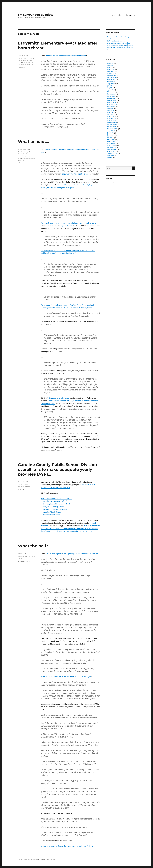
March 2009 (111, 117)
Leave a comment (24, 561)
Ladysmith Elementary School (55, 509)
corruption (29, 156)
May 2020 (110, 63)
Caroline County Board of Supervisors (26, 154)
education (26, 62)
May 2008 (110, 137)
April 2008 (111, 139)
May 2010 (110, 88)
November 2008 (112, 125)
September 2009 (112, 104)
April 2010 (110, 90)
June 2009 (111, 110)
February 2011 (112, 71)
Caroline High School (51, 515)
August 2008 (111, 131)
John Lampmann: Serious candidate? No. (120, 45)
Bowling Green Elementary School (57, 504)
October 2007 (111, 151)
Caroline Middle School (52, 512)
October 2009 (112, 102)
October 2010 (111, 80)
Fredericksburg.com (54, 554)
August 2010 (111, 84)
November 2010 (112, 78)
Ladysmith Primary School (54, 507)
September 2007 (112, 153)
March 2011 (111, 69)
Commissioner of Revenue (59, 398)
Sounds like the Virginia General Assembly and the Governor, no (66, 677)
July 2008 (110, 133)
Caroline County (23, 58)
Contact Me (130, 15)
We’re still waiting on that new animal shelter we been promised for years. (70, 223)
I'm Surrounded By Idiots (36, 15)
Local (31, 62)
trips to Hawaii (66, 226)
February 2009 (112, 119)
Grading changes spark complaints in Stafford (80, 554)
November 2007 (112, 149)
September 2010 (112, 82)
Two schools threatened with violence (71, 56)
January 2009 (111, 121)
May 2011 (110, 67)
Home (113, 15)
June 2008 (110, 135)
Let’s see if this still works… (116, 41)
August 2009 (111, 106)
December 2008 (112, 123)
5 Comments (22, 489)
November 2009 (112, 100)
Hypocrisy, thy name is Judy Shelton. (119, 43)
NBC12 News (51, 56)
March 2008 (111, 141)
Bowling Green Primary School (55, 501)
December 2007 (112, 147)
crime (20, 62)
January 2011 (111, 74)
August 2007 (111, 156)
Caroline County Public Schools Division (57, 498)
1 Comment (22, 67)
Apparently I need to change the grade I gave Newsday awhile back (67, 846)
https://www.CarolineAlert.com (75, 174)
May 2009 (110, 112)
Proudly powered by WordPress (45, 859)
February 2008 (112, 143)
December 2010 (112, 76)
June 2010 (110, 86)
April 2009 (111, 115)
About (121, 15)
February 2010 (112, 94)
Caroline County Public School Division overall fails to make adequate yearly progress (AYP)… (57, 469)
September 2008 (112, 129)
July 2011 (110, 65)
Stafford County (28, 64)
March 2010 (111, 92)
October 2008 (111, 127)
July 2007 (110, 158)
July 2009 (110, 108)
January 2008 (111, 145)
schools (20, 64)
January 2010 (111, 96)
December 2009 (112, 98)
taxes (29, 158)
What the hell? (33, 546)
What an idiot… (34, 141)
